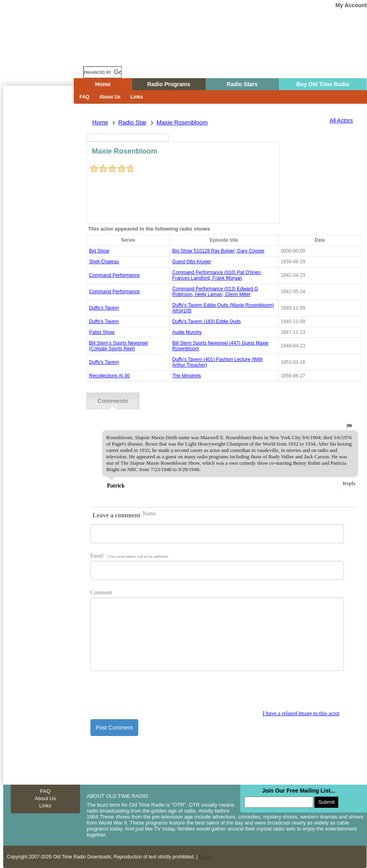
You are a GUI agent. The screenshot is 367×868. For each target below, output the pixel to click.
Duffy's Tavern (104, 308)
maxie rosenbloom (182, 122)
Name (149, 514)
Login (205, 857)
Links (137, 97)
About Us (110, 97)
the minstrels (186, 376)
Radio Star (132, 122)
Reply (349, 483)
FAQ (85, 97)
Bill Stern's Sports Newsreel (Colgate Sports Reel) (119, 346)
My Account (351, 5)
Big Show (99, 251)
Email (130, 556)
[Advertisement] (37, 229)
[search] (102, 72)
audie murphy (187, 332)
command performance (115, 275)
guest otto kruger (191, 262)
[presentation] (151, 695)
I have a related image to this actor (301, 713)
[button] (349, 426)
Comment (101, 593)
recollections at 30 (110, 376)
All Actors (341, 120)
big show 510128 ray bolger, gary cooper (218, 251)
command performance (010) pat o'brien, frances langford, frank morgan (217, 275)
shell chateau (104, 262)
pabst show (102, 332)
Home (43, 57)
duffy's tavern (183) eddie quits (206, 322)
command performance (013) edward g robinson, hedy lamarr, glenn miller (215, 292)
